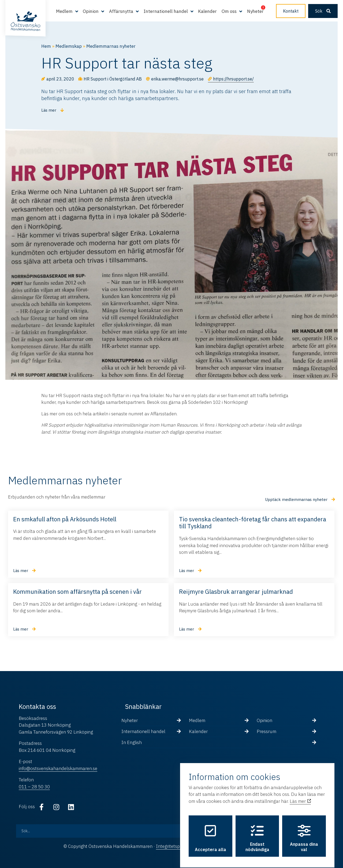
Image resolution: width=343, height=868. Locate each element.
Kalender (207, 11)
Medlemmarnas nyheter (111, 46)
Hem (46, 46)
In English (132, 742)
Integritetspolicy (172, 846)
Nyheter (255, 11)
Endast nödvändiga (257, 834)
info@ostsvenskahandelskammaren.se (58, 768)
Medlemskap (69, 46)
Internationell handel (166, 11)
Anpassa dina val (304, 834)
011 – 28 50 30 (34, 787)
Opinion (91, 11)
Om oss (229, 11)
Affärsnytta (121, 11)
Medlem (64, 11)
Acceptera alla (210, 834)
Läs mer (300, 797)
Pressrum (266, 731)
